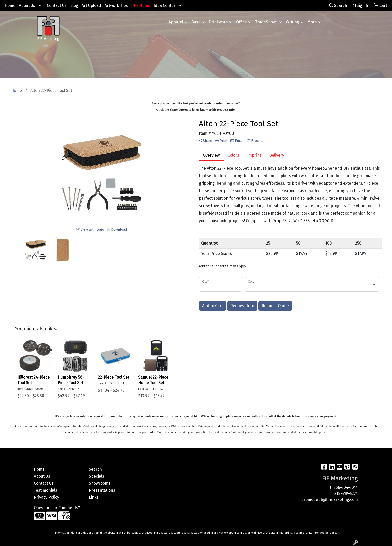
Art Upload (91, 5)
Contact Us (57, 5)
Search (338, 5)
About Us (27, 5)
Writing (293, 22)
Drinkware (218, 22)
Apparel (176, 22)
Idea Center (165, 5)
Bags (196, 22)
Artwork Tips (116, 5)
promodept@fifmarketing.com (330, 500)
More (312, 22)
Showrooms (100, 483)
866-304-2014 (346, 488)
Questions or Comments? (57, 508)
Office (242, 22)
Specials (97, 476)
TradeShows (266, 22)
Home (10, 5)
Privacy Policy (47, 497)
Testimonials (46, 490)
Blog (74, 5)
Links (94, 497)
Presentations (102, 490)
